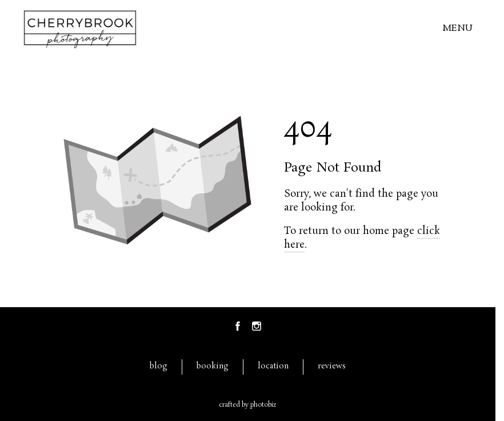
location (273, 366)
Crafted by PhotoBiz (248, 405)
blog (159, 366)
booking (213, 366)
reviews (332, 366)
